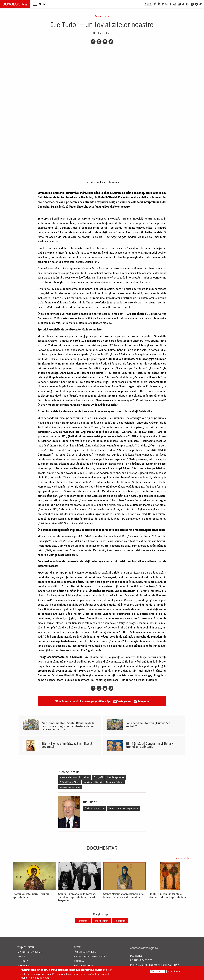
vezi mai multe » (183, 858)
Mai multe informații (39, 978)
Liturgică (23, 961)
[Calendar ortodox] (155, 4)
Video (87, 777)
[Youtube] (175, 4)
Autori (78, 947)
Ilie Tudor (90, 802)
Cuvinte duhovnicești (30, 952)
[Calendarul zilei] (159, 4)
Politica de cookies (141, 960)
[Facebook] (171, 4)
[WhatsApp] (188, 4)
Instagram (123, 701)
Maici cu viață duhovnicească (90, 957)
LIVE (149, 4)
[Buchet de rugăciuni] (163, 4)
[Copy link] (111, 42)
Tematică (79, 961)
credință (83, 921)
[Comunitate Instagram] (192, 4)
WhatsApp (105, 701)
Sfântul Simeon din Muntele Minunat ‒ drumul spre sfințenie (168, 895)
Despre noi (136, 956)
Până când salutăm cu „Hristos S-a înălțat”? (148, 724)
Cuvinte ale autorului (70, 777)
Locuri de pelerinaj (116, 777)
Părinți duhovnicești (86, 952)
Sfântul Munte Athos (70, 782)
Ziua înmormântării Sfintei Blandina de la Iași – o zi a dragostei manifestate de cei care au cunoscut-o (68, 726)
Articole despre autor (70, 787)
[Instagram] (179, 4)
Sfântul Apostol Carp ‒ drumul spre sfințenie (31, 895)
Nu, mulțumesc (175, 971)
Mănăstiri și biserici (93, 782)
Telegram (143, 701)
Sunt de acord (157, 971)
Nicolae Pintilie (102, 33)
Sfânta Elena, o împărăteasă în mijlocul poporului (67, 745)
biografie (120, 921)
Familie (21, 957)
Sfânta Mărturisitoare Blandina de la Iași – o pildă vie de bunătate (123, 895)
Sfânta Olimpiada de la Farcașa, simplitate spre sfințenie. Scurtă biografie (77, 897)
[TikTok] (183, 4)
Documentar (102, 16)
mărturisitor (101, 921)
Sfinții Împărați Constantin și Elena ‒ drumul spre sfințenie (149, 745)
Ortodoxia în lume (114, 782)
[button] (39, 4)
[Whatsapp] (99, 42)
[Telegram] (196, 4)
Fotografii (98, 777)
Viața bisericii (26, 947)
